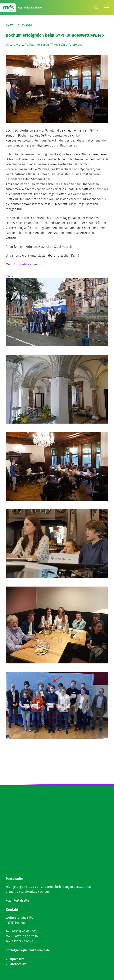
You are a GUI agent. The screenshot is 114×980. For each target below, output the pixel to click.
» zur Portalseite (17, 901)
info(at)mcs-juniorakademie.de (28, 950)
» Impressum (15, 959)
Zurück (9, 276)
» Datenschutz (16, 964)
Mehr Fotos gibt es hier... (23, 264)
